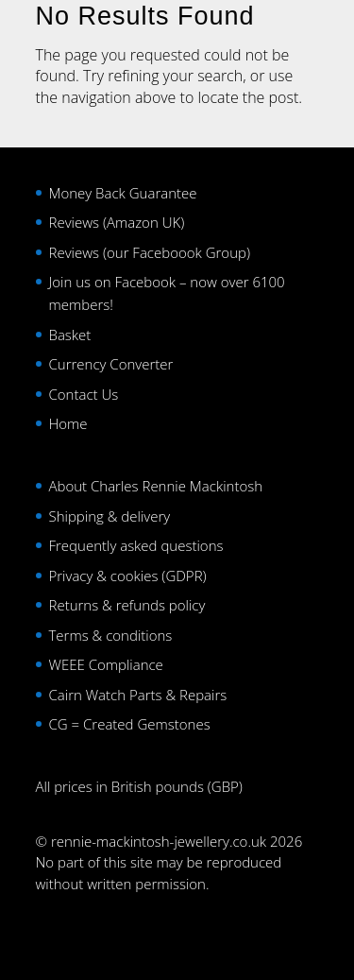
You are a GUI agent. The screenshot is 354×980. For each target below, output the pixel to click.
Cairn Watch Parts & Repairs (138, 695)
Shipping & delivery (110, 516)
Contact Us (84, 394)
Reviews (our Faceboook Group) (150, 252)
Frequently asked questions (136, 545)
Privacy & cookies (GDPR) (128, 576)
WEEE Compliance (106, 664)
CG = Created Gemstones (130, 724)
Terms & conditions (111, 635)
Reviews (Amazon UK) (117, 222)
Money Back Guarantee (123, 193)
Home (68, 423)
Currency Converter (111, 364)
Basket (70, 335)
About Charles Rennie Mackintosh (156, 486)
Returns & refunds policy (127, 605)
